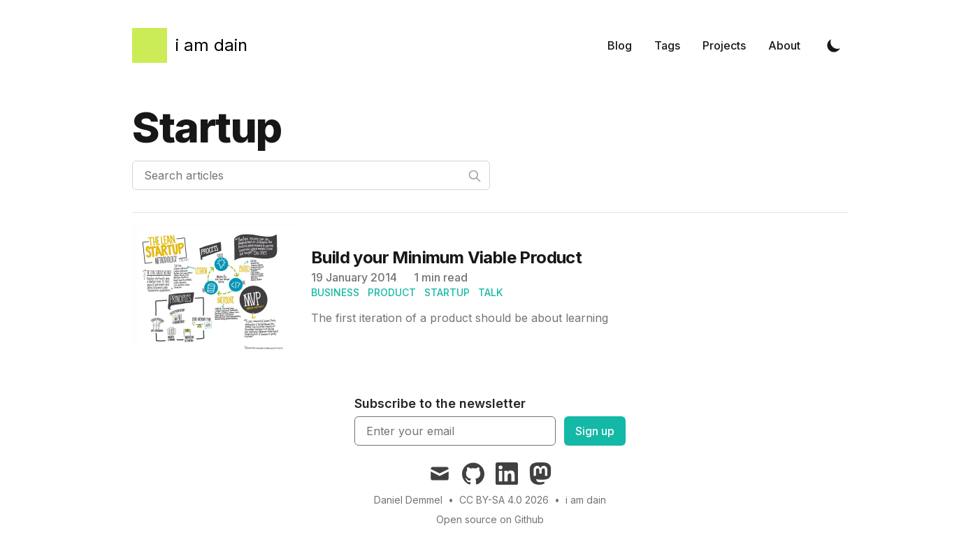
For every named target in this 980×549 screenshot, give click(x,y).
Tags (667, 45)
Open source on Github (490, 519)
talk (490, 292)
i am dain (586, 500)
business (335, 292)
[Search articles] (311, 175)
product (392, 292)
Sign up (595, 431)
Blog (620, 45)
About (784, 45)
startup (447, 292)
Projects (724, 45)
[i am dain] (190, 45)
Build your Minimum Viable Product (446, 257)
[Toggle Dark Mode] (834, 45)
